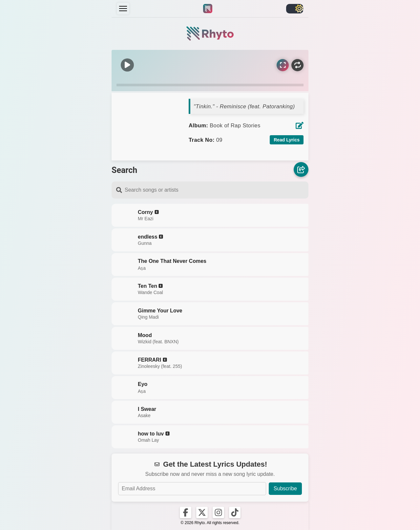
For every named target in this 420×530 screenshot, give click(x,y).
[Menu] (123, 9)
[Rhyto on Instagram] (218, 512)
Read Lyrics (287, 140)
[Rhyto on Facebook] (186, 512)
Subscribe (285, 488)
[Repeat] (297, 65)
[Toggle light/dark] (295, 9)
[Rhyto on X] (202, 512)
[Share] (301, 170)
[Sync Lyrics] (283, 65)
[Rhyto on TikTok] (235, 512)
